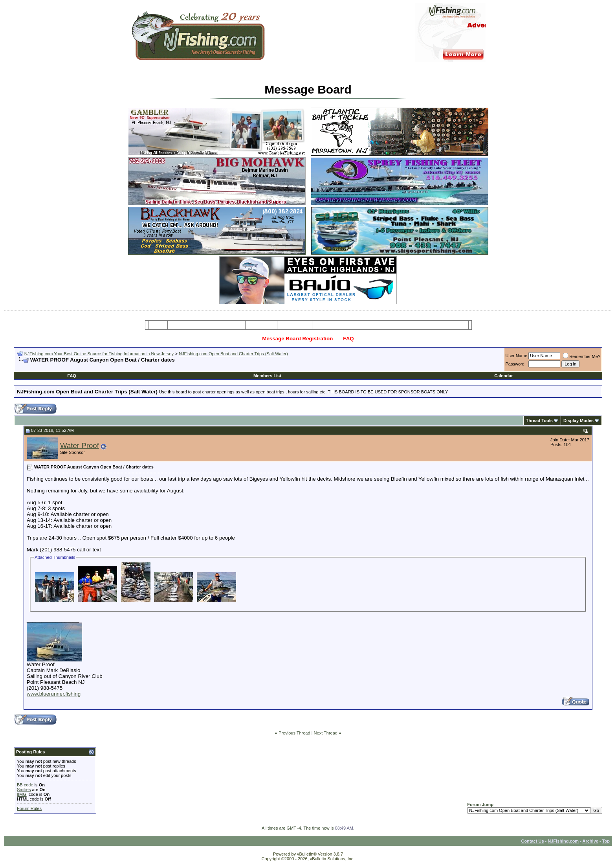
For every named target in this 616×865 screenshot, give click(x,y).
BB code (25, 785)
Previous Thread (294, 733)
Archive (590, 841)
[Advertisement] (109, 366)
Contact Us (532, 841)
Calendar (503, 376)
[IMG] (22, 794)
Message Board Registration (297, 339)
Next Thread (326, 733)
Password (515, 364)
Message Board (188, 325)
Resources (295, 325)
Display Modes (578, 421)
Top (606, 841)
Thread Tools (539, 421)
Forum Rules (29, 808)
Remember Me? (582, 356)
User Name (517, 356)
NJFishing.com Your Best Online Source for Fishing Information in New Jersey (99, 354)
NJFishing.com (563, 841)
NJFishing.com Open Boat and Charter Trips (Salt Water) (233, 354)
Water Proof (80, 445)
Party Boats (261, 325)
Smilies (24, 790)
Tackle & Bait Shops (365, 325)
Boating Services (413, 325)
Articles (326, 325)
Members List (267, 376)
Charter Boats (226, 325)
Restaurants (452, 325)
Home (158, 325)
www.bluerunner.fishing (54, 694)
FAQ (348, 339)
